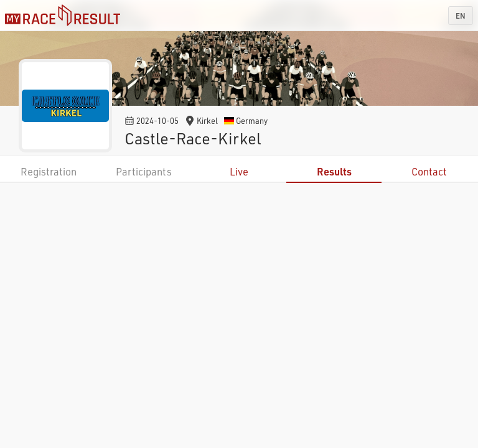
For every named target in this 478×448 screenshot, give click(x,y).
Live (239, 171)
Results (334, 171)
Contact (429, 171)
